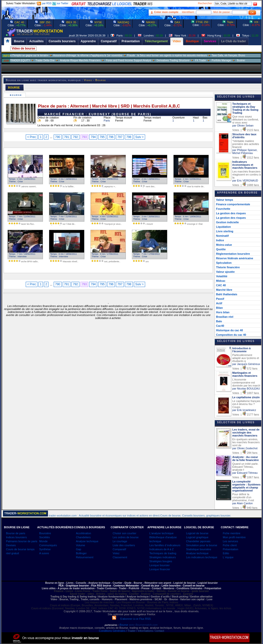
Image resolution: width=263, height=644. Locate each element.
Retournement (85, 557)
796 (111, 137)
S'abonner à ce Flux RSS (131, 619)
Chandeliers (83, 537)
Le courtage (120, 541)
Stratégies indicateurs (163, 557)
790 (58, 137)
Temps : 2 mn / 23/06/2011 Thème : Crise (104, 180)
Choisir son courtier (125, 533)
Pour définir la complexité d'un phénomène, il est (243, 497)
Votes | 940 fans (245, 508)
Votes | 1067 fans (246, 477)
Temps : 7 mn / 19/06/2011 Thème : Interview (21, 255)
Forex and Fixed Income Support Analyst (140, 60)
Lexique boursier (159, 565)
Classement (120, 557)
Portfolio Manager (233, 60)
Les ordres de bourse (126, 537)
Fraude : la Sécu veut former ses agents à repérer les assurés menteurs (179, 55)
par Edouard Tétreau (245, 473)
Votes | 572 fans (245, 368)
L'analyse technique (161, 533)
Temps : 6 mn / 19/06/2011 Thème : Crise (187, 218)
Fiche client (230, 545)
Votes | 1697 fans (246, 393)
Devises (11, 545)
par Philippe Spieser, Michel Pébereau (245, 151)
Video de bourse (23, 48)
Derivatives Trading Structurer (185, 60)
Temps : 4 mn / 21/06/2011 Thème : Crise (104, 218)
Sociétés (44, 537)
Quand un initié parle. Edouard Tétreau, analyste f (245, 467)
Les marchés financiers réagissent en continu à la (247, 174)
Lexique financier (160, 569)
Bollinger (81, 553)
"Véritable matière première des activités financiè (246, 144)
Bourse (17, 95)
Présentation (231, 549)
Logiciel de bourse (197, 533)
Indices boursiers (16, 537)
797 (120, 137)
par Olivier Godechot (245, 448)
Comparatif (119, 549)
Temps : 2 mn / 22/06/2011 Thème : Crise (187, 180)
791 (66, 137)
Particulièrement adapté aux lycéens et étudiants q (246, 358)
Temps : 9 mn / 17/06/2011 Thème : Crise (104, 255)
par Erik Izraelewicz (244, 410)
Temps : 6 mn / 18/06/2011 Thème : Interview (63, 255)
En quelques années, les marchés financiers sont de (246, 442)
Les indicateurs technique (202, 557)
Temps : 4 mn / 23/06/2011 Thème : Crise (146, 180)
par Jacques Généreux (246, 364)
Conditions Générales (112, 631)
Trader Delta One (57, 60)
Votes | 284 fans (245, 453)
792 (75, 137)
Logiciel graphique (197, 537)
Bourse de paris (16, 533)
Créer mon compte (166, 12)
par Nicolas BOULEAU (246, 388)
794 (93, 137)
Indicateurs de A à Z (161, 549)
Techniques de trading (163, 553)
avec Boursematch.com (143, 625)
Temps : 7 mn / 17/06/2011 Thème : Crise (146, 255)
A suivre (44, 553)
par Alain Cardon (243, 503)
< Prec (32, 137)
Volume (81, 545)
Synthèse (45, 549)
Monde (43, 541)
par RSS (44, 3)
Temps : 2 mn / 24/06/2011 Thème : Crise (21, 180)
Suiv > (139, 137)
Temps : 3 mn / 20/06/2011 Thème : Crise (146, 218)
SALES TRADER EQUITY (27, 60)
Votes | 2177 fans (246, 414)
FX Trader (212, 60)
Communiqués (48, 545)
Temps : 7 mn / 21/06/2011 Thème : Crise (63, 218)
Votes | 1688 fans (246, 185)
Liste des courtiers (124, 545)
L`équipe (228, 557)
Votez (116, 553)
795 (102, 137)
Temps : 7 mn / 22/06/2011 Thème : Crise (21, 218)
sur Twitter (60, 3)
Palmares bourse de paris (22, 541)
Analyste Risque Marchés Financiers (92, 60)
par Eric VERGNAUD (245, 180)
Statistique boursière (199, 549)
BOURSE (14, 87)
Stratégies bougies (161, 561)
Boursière (45, 533)
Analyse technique (87, 541)
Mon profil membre (234, 537)
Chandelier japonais (198, 541)
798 (129, 137)
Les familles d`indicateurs (165, 545)
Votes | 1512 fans (246, 157)
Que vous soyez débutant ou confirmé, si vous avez (246, 119)
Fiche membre (232, 533)
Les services (230, 541)
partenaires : (112, 625)
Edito (226, 553)
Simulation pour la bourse (202, 545)
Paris (107, 120)
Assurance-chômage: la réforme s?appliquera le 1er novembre (99, 55)
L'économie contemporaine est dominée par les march (246, 382)
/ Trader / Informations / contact (145, 631)
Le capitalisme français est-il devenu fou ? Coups (246, 404)
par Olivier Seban (243, 125)
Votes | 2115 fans (246, 130)
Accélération (84, 533)
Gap (79, 549)
